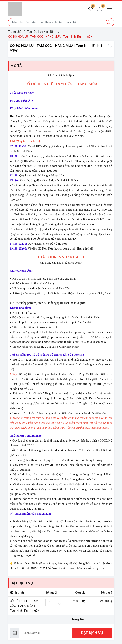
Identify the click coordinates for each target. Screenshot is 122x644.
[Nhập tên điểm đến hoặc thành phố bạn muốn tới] (55, 22)
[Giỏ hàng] (100, 9)
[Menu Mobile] (111, 9)
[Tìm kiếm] (108, 22)
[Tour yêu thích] (91, 9)
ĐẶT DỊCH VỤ (92, 633)
